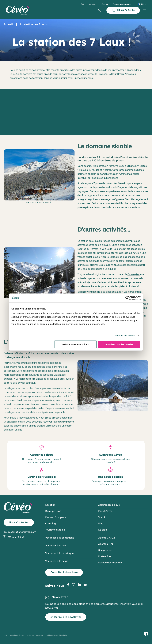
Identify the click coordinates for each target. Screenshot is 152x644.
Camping (50, 523)
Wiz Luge (107, 249)
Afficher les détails (125, 335)
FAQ (101, 523)
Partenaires (105, 556)
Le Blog (103, 530)
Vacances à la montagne (59, 553)
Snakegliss (133, 274)
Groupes (105, 4)
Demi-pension (53, 511)
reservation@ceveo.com (20, 532)
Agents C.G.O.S (107, 538)
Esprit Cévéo (105, 511)
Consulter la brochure (64, 572)
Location (50, 505)
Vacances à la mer (56, 545)
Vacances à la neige (57, 561)
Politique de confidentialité (56, 635)
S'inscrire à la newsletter (66, 617)
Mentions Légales (17, 635)
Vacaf (102, 517)
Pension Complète (56, 517)
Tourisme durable (55, 530)
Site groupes (105, 550)
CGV (5, 635)
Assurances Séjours (109, 505)
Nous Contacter (19, 522)
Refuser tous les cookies (75, 344)
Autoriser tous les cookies (119, 344)
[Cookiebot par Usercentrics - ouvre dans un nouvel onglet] (128, 298)
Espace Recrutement (110, 562)
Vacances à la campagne (60, 538)
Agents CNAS (106, 544)
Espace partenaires (122, 4)
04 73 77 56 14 (14, 537)
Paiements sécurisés (35, 635)
